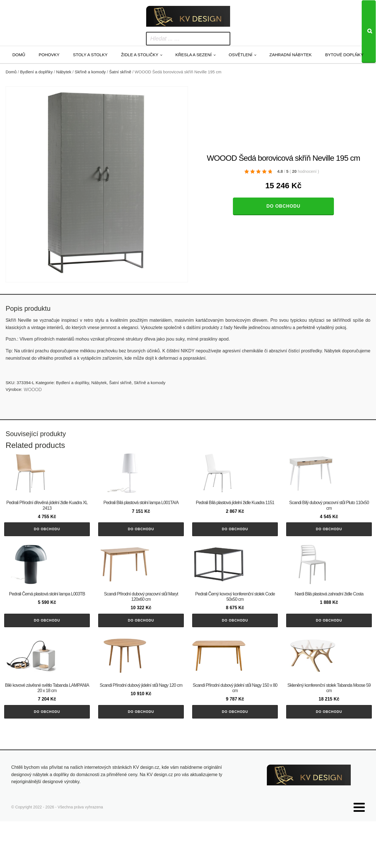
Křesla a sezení (193, 55)
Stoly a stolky (90, 55)
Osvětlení (240, 55)
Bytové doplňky (344, 55)
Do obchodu (283, 206)
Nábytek (64, 72)
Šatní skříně (120, 72)
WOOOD (33, 390)
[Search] (369, 32)
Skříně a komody (90, 72)
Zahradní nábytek (291, 55)
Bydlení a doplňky (36, 72)
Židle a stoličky (140, 55)
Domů (19, 55)
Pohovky (49, 55)
